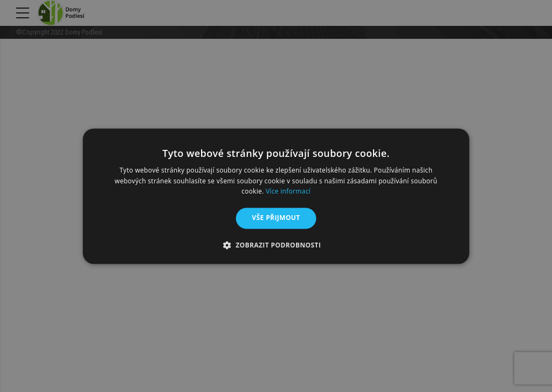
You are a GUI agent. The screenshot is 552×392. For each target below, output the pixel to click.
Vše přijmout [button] (276, 218)
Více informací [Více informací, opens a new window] (288, 192)
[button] (276, 245)
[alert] (276, 196)
